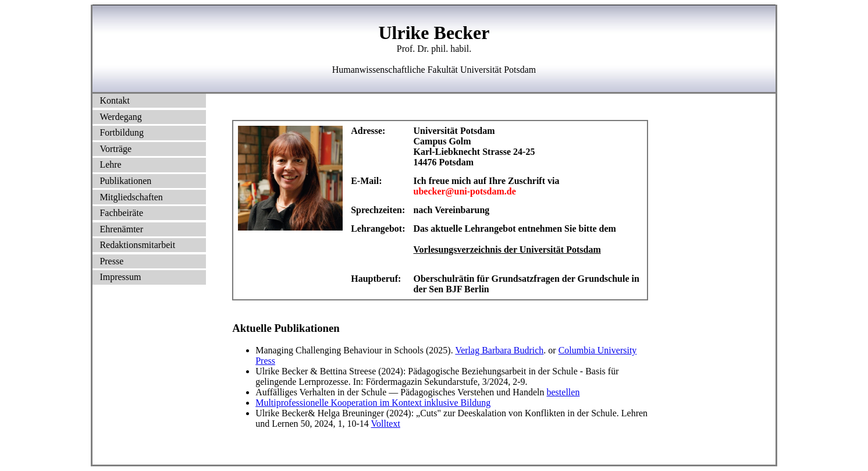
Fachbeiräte (121, 213)
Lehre (110, 164)
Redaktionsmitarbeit (137, 245)
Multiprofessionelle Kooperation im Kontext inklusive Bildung (373, 403)
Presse (111, 261)
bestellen (563, 392)
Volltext (386, 424)
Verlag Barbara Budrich (499, 350)
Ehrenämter (121, 229)
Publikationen (125, 181)
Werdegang (120, 117)
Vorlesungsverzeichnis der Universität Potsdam (507, 249)
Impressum (120, 277)
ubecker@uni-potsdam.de (465, 191)
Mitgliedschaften (131, 197)
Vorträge (115, 149)
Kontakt (115, 100)
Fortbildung (122, 132)
